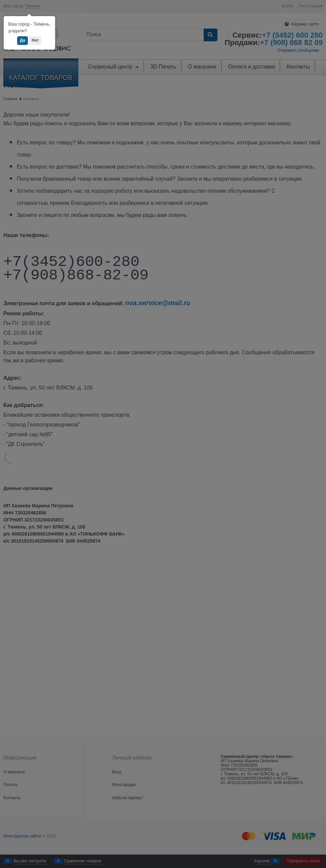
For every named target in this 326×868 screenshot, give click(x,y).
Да (22, 40)
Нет (35, 40)
